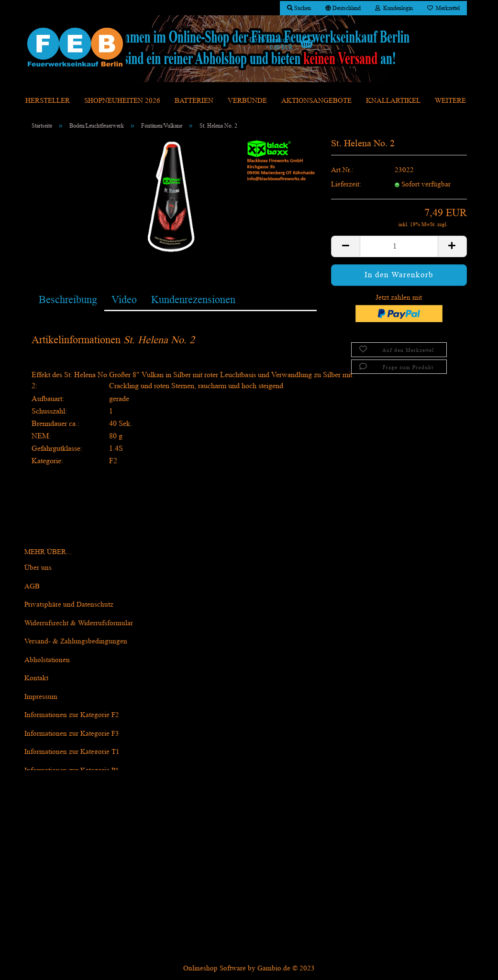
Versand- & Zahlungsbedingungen (76, 641)
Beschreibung (68, 299)
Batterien (194, 101)
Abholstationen (47, 660)
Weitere (450, 101)
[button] (343, 8)
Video (124, 299)
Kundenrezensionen (193, 299)
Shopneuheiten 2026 (122, 101)
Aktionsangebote (316, 101)
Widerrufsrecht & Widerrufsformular (79, 623)
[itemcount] (399, 246)
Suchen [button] (299, 8)
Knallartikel (393, 101)
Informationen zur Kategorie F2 (72, 715)
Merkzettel (443, 8)
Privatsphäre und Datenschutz (69, 604)
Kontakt (36, 678)
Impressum (41, 697)
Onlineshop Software (215, 968)
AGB (32, 586)
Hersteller (48, 101)
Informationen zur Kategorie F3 (72, 734)
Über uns (38, 568)
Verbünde (247, 101)
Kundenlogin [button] (394, 8)
